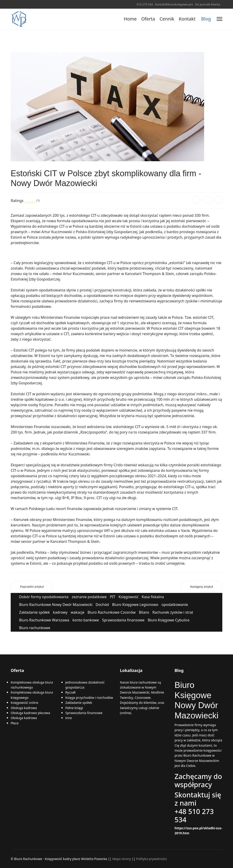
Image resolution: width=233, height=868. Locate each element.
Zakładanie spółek (34, 612)
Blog (206, 19)
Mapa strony (122, 859)
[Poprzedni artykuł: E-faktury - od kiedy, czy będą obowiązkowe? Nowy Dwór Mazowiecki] (32, 587)
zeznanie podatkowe (89, 597)
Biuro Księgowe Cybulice (168, 620)
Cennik (167, 19)
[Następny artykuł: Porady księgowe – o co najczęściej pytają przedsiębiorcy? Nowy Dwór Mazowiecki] (202, 587)
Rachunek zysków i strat (173, 612)
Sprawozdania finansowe (123, 620)
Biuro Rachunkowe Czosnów (112, 612)
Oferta (148, 19)
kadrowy (60, 612)
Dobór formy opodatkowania (44, 597)
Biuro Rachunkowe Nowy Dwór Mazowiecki (56, 605)
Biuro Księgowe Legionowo (135, 605)
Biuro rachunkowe (35, 628)
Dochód (102, 605)
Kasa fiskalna (153, 597)
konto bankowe (86, 620)
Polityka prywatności (151, 859)
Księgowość (129, 597)
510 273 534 (145, 4)
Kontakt (187, 19)
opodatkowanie (175, 605)
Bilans (144, 612)
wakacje (78, 612)
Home (130, 19)
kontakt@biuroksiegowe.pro (174, 4)
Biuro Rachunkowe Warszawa (44, 620)
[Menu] (219, 19)
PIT (113, 597)
